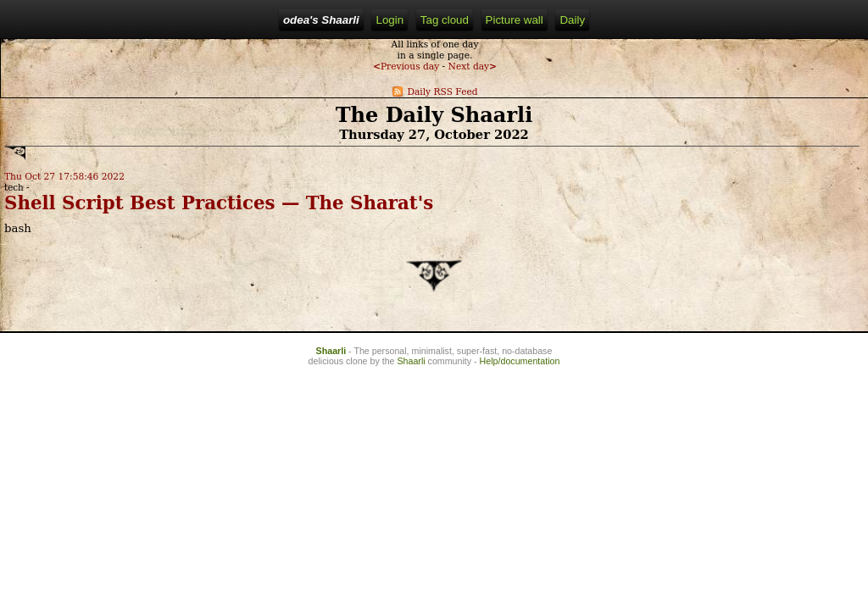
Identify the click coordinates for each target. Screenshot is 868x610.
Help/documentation (520, 433)
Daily (526, 20)
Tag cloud (398, 20)
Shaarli (331, 423)
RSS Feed (331, 20)
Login (275, 20)
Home (230, 20)
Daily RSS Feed (75, 122)
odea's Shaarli (159, 20)
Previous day (47, 96)
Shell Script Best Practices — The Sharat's (109, 247)
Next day (113, 96)
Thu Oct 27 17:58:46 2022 (73, 194)
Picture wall (468, 20)
